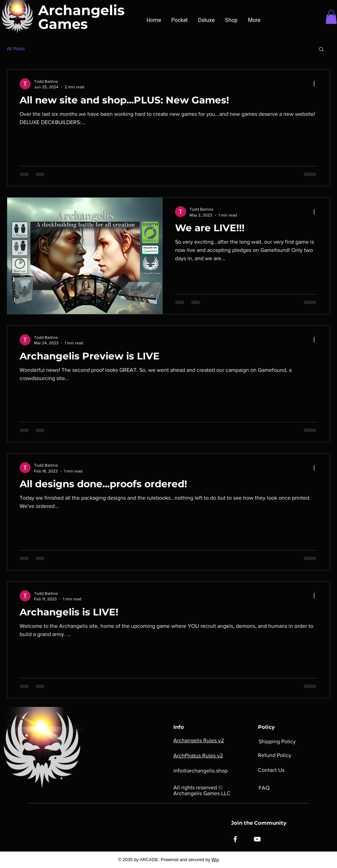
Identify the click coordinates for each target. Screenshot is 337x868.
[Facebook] (235, 839)
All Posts (16, 48)
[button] (331, 17)
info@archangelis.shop (200, 771)
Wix (215, 860)
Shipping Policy (277, 741)
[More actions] (316, 84)
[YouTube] (257, 839)
